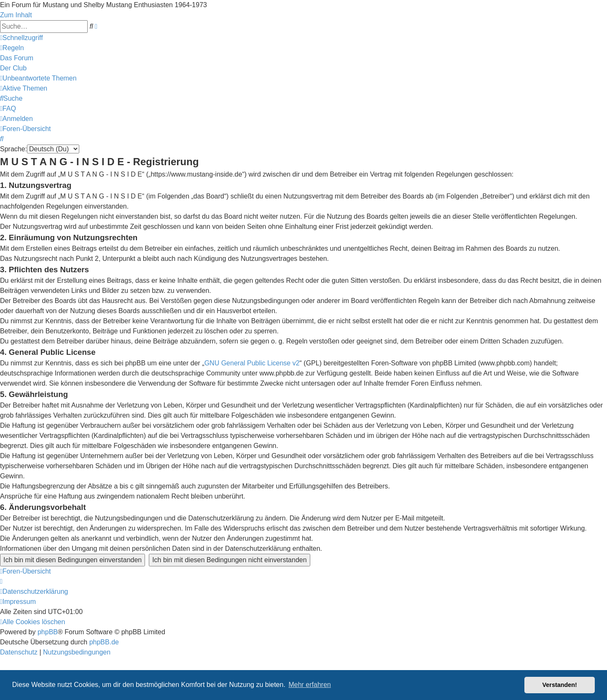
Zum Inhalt (16, 15)
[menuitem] (12, 48)
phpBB (48, 632)
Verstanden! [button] (560, 685)
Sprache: (13, 149)
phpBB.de (104, 642)
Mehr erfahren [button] (310, 685)
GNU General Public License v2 (252, 363)
